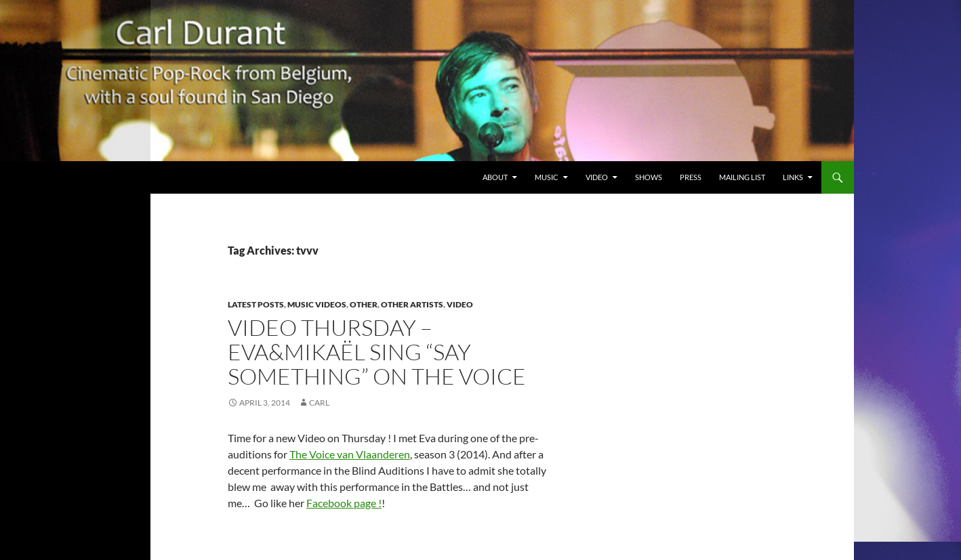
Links (793, 177)
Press (691, 177)
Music (547, 177)
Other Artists (412, 304)
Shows (649, 177)
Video (597, 177)
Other (364, 304)
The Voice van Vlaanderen (350, 454)
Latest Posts (256, 304)
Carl (319, 403)
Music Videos (317, 304)
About (495, 177)
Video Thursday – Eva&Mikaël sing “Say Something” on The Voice (377, 352)
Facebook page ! (344, 503)
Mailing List (742, 177)
